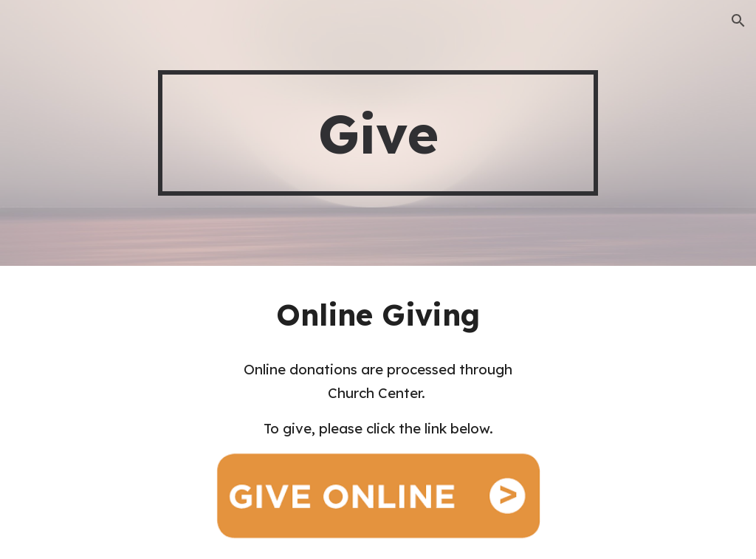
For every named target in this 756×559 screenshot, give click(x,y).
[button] (738, 21)
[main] (378, 133)
